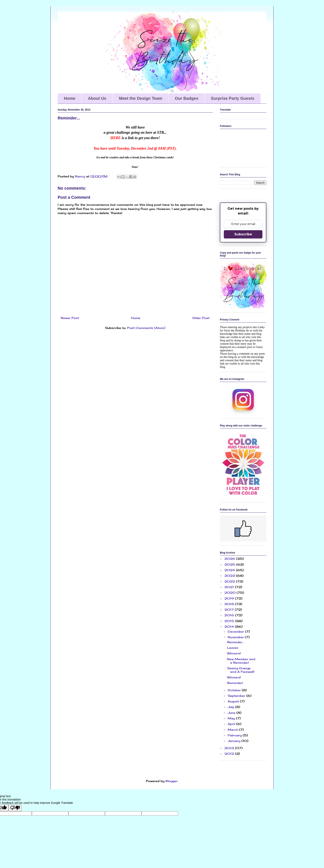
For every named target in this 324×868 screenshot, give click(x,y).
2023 (230, 576)
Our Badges (186, 98)
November (236, 637)
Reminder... (236, 642)
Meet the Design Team (141, 98)
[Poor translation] (15, 808)
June (232, 713)
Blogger (172, 781)
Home (70, 98)
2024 (230, 570)
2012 (230, 754)
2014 (230, 627)
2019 (230, 598)
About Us (97, 98)
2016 (230, 615)
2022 (230, 581)
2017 (230, 610)
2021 (230, 587)
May (232, 718)
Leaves (233, 648)
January (235, 741)
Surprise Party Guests (233, 98)
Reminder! (235, 683)
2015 (230, 621)
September (237, 696)
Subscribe (243, 234)
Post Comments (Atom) (146, 328)
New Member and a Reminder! (241, 661)
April (232, 724)
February (235, 735)
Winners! (234, 653)
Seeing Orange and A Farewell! (241, 670)
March (233, 730)
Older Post (201, 318)
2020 (230, 593)
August (234, 701)
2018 (230, 604)
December (236, 631)
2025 (230, 564)
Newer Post (70, 318)
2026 (230, 559)
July (231, 707)
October (235, 690)
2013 (230, 748)
